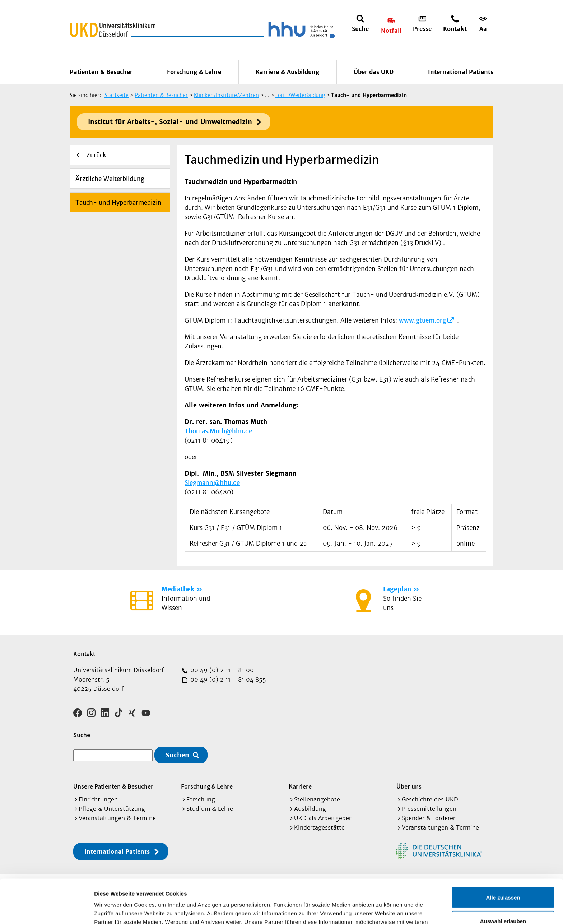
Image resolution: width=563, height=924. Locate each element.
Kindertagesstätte (319, 827)
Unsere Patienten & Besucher (113, 786)
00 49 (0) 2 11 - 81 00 (221, 670)
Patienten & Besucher (101, 72)
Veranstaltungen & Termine (117, 818)
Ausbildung (310, 809)
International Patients (461, 72)
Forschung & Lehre (194, 72)
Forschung (201, 799)
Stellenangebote (317, 799)
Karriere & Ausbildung (287, 72)
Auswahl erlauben (503, 877)
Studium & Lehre (210, 809)
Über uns (409, 786)
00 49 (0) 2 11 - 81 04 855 (227, 679)
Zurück (96, 155)
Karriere (300, 786)
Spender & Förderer (429, 818)
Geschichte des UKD (430, 799)
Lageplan (397, 589)
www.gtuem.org (422, 320)
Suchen (177, 755)
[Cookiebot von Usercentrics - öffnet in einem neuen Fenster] (46, 910)
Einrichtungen (98, 799)
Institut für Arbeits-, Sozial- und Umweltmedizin (170, 122)
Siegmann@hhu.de (212, 483)
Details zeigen (382, 910)
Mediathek (178, 589)
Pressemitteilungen (429, 809)
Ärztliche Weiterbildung (110, 179)
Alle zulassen (503, 853)
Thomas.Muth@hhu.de (218, 431)
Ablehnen (503, 900)
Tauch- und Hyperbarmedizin (118, 203)
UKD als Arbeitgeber (323, 818)
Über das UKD (374, 72)
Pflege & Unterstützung (112, 809)
